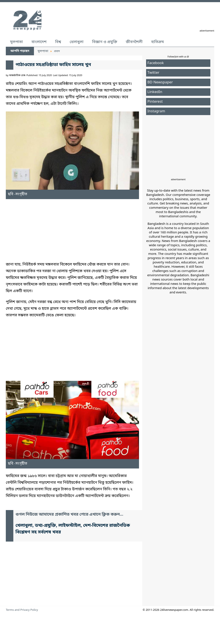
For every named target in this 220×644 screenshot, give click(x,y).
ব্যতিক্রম (157, 42)
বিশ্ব (58, 42)
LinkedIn (155, 92)
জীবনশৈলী (134, 42)
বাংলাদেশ (39, 42)
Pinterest (155, 102)
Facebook (156, 63)
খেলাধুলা (76, 42)
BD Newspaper (160, 82)
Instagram (156, 111)
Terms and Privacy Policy (22, 610)
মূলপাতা (16, 42)
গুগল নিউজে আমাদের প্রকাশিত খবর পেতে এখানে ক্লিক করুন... (69, 515)
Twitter (153, 73)
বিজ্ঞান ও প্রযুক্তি (105, 42)
